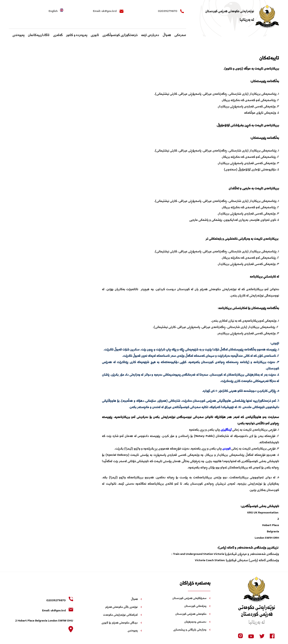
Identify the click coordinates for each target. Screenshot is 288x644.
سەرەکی (180, 35)
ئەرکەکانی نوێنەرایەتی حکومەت (122, 615)
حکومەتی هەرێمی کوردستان (193, 614)
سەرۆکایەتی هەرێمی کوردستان (191, 599)
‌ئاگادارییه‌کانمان (39, 35)
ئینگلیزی (226, 430)
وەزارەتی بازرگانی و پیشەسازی (192, 630)
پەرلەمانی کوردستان (197, 606)
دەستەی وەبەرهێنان (197, 622)
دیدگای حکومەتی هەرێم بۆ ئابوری (122, 623)
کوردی (226, 449)
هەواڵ (167, 35)
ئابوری (95, 35)
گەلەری (58, 35)
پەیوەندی (18, 35)
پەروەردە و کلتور (77, 35)
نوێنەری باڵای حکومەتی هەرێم (124, 607)
